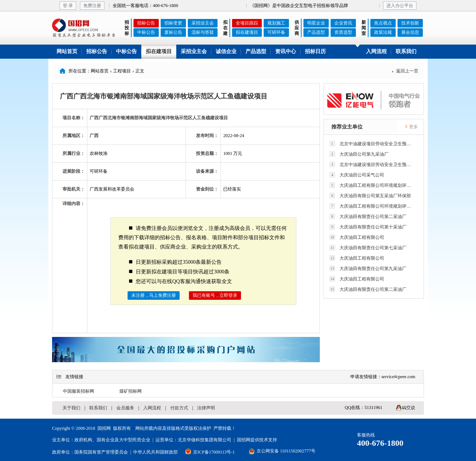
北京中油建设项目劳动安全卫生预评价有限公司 (372, 144)
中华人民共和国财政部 (155, 452)
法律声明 (206, 408)
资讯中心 (286, 51)
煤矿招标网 (131, 391)
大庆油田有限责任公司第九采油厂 (368, 268)
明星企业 (316, 23)
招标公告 (146, 23)
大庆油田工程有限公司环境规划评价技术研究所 (372, 185)
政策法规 (383, 32)
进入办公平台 (400, 6)
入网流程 (376, 51)
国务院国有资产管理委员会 (101, 452)
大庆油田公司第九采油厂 (359, 154)
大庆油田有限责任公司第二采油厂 (368, 216)
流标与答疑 (203, 32)
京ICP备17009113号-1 (214, 452)
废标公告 (173, 32)
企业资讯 (343, 23)
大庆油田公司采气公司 (357, 175)
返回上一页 (405, 71)
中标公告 (146, 32)
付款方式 (179, 408)
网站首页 (67, 51)
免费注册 (92, 6)
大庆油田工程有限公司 (357, 237)
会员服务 (125, 408)
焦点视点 (383, 23)
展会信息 (410, 32)
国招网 (104, 428)
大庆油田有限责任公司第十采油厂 (368, 227)
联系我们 (406, 51)
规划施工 (276, 23)
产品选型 (316, 32)
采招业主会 (203, 23)
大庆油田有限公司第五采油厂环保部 (370, 196)
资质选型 (343, 32)
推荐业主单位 (347, 127)
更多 (411, 127)
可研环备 (276, 32)
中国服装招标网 (78, 391)
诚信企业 (226, 51)
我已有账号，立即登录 (215, 295)
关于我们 (71, 408)
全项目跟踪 (247, 23)
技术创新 (410, 23)
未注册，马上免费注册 (154, 295)
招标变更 (173, 23)
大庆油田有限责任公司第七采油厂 (368, 248)
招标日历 (315, 51)
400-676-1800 (380, 443)
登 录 (68, 6)
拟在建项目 (247, 32)
